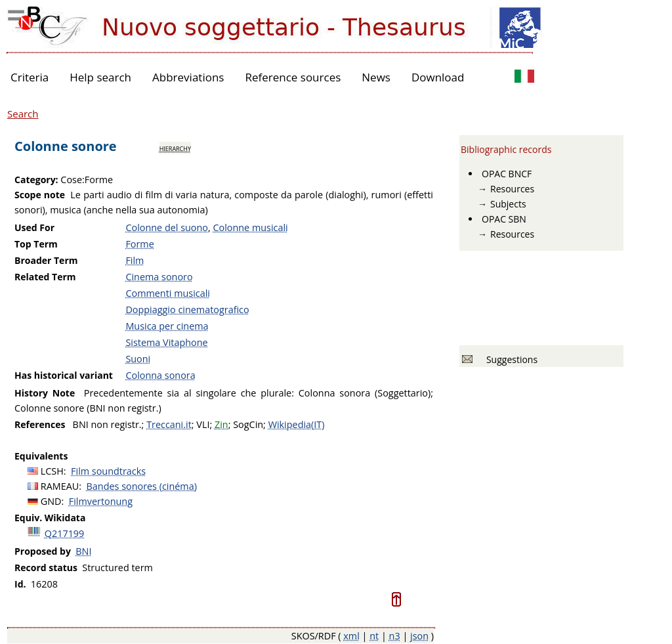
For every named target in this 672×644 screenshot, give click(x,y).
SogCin (248, 424)
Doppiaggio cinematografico (187, 310)
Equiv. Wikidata (50, 518)
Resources (512, 189)
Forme (139, 244)
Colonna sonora (160, 375)
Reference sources (293, 77)
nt (374, 636)
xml (351, 636)
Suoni (138, 359)
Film (135, 260)
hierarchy (175, 148)
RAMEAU (60, 486)
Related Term (45, 277)
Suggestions (510, 359)
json (419, 636)
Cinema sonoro (159, 277)
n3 (395, 636)
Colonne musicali (250, 227)
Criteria (30, 77)
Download (438, 77)
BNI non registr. (107, 424)
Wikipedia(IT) (297, 424)
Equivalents (41, 456)
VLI (203, 424)
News (376, 77)
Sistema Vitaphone (166, 342)
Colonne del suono (167, 227)
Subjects (508, 204)
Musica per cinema (167, 326)
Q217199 (65, 533)
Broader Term (46, 260)
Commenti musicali (168, 293)
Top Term (36, 244)
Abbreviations (188, 77)
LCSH (52, 471)
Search (23, 114)
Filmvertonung (101, 501)
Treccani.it (169, 424)
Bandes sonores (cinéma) (142, 486)
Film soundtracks (108, 471)
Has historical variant (64, 375)
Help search (100, 77)
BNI (83, 551)
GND (51, 501)
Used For (34, 227)
